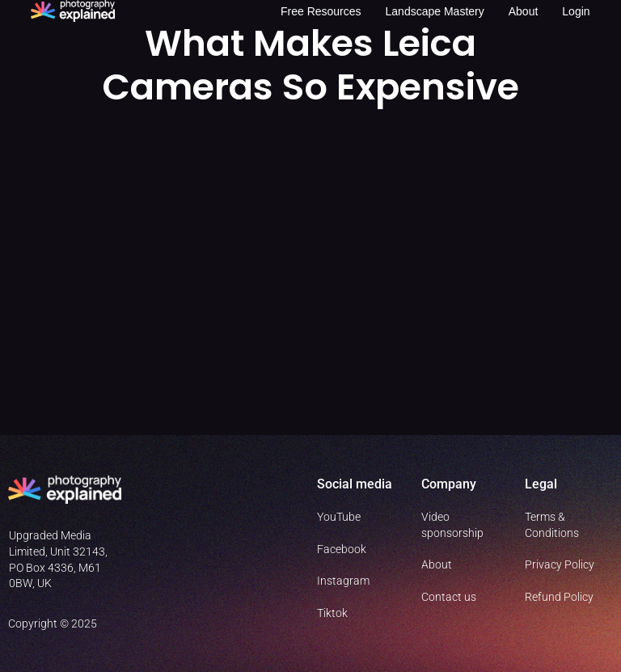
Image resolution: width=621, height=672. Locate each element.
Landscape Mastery (435, 11)
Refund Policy (559, 597)
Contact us (449, 597)
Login (576, 11)
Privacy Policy (560, 564)
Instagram (343, 581)
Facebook (342, 549)
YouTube (339, 517)
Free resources (321, 11)
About (524, 11)
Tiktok (332, 613)
